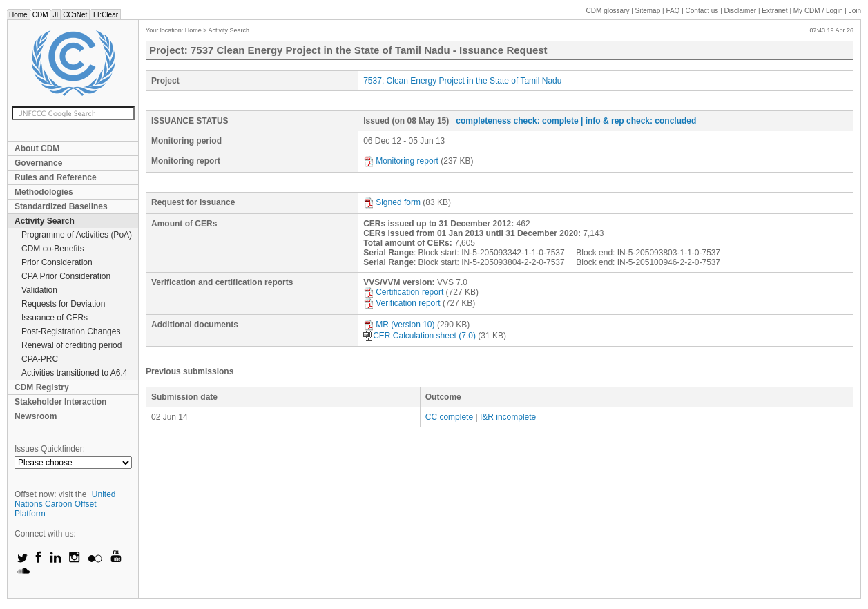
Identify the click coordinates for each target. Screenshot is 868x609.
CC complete (449, 417)
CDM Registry (42, 387)
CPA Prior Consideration (66, 276)
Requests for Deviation (63, 304)
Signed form (392, 202)
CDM (40, 15)
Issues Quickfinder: (50, 449)
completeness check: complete (517, 121)
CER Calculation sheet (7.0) (419, 336)
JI (55, 15)
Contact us (702, 11)
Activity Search (45, 221)
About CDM (37, 148)
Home (18, 15)
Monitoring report (401, 161)
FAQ (673, 11)
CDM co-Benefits (53, 249)
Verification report (402, 303)
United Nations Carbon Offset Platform (65, 504)
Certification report (403, 292)
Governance (38, 163)
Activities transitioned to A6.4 (74, 373)
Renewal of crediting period (71, 345)
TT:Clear (105, 15)
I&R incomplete (508, 417)
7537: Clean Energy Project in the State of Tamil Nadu (462, 81)
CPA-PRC (40, 359)
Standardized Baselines (61, 206)
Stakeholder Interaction (60, 402)
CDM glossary (608, 11)
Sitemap (648, 11)
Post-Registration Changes (71, 331)
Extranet (774, 11)
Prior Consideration (57, 262)
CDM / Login (819, 11)
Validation (39, 290)
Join (855, 11)
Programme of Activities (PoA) (77, 235)
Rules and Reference (56, 177)
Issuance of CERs (55, 318)
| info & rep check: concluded (638, 121)
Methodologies (44, 192)
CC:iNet (75, 15)
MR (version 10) (399, 325)
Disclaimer (741, 11)
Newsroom (36, 416)
